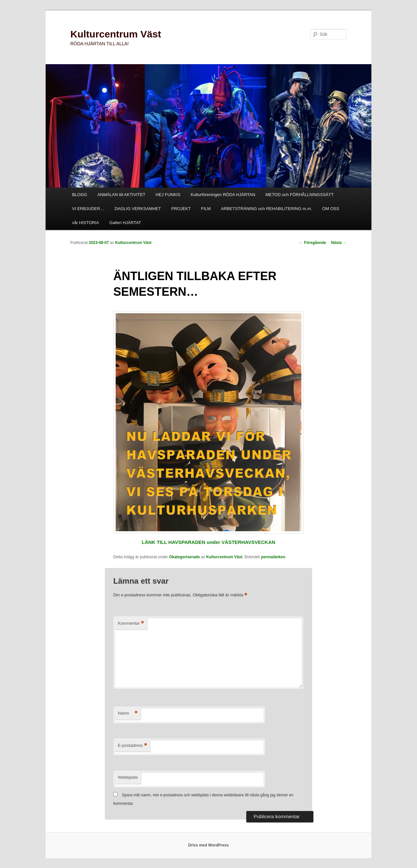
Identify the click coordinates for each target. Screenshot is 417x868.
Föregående (313, 243)
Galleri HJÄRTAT (125, 223)
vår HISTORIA (86, 223)
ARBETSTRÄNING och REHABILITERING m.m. (266, 209)
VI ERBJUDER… (88, 209)
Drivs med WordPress (209, 845)
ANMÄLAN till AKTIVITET (121, 195)
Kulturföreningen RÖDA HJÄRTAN (223, 195)
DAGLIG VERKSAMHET (138, 209)
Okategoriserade (185, 557)
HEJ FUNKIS (168, 195)
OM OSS (331, 209)
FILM (206, 209)
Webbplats (128, 777)
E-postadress (132, 746)
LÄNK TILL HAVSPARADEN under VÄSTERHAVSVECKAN (208, 542)
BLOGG (79, 195)
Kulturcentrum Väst (116, 34)
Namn (128, 713)
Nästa (339, 243)
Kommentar (131, 624)
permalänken (273, 557)
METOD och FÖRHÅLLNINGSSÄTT (300, 195)
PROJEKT (181, 209)
